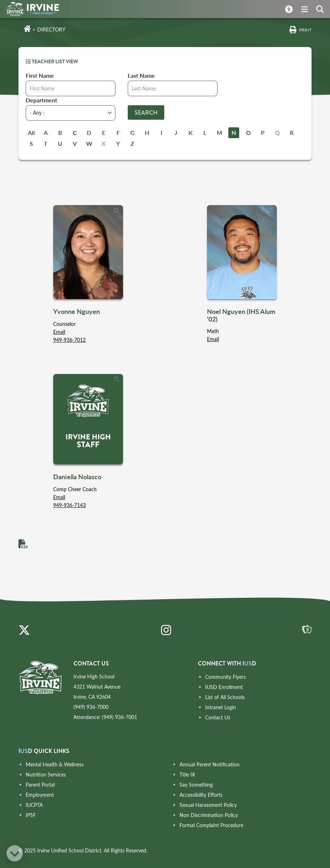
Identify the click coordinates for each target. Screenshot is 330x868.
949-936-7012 (69, 340)
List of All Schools (225, 697)
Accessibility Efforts (201, 795)
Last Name (141, 75)
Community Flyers (225, 677)
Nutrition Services (46, 775)
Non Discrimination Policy (209, 815)
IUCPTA (34, 805)
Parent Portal (40, 785)
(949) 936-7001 (120, 717)
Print (305, 30)
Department (41, 100)
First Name (40, 75)
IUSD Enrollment (224, 687)
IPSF (31, 815)
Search (146, 113)
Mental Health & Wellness (55, 764)
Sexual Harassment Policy (208, 805)
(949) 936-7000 (91, 707)
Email (59, 332)
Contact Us (218, 717)
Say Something (196, 785)
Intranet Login (221, 707)
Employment (40, 795)
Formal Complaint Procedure (211, 825)
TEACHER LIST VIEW (52, 61)
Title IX (187, 775)
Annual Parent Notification (210, 764)
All (31, 133)
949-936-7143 (69, 505)
